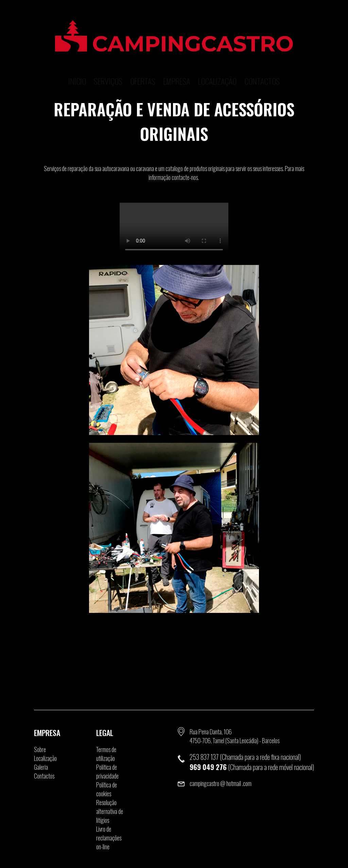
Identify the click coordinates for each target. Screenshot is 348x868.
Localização (217, 70)
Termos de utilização (106, 754)
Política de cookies (107, 789)
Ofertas (143, 70)
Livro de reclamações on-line (109, 838)
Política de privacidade (107, 771)
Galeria (41, 767)
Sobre (40, 749)
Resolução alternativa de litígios (110, 811)
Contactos (262, 70)
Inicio (77, 70)
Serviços (108, 70)
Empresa (177, 70)
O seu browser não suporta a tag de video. (174, 230)
